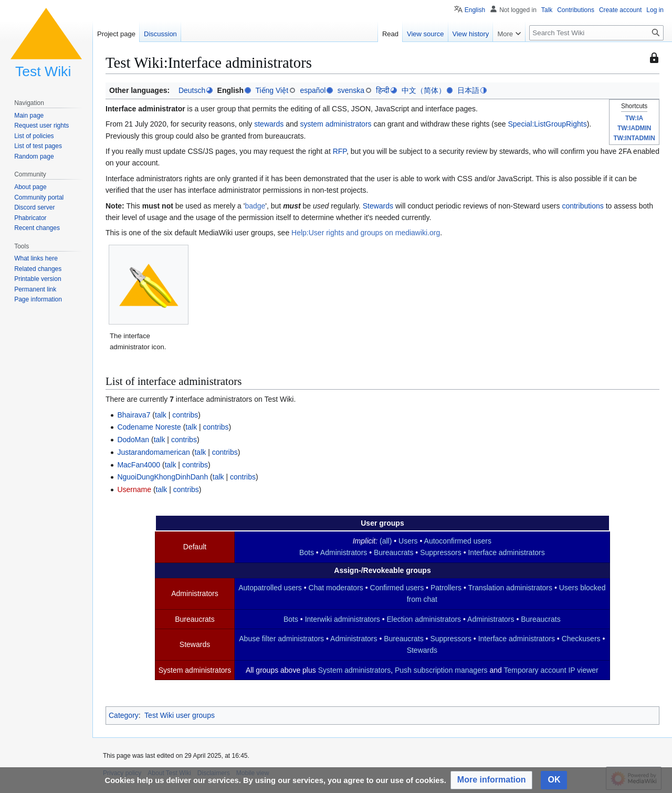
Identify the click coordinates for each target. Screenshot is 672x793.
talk (161, 415)
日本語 (468, 90)
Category (124, 715)
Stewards (378, 206)
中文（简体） (424, 90)
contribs (185, 415)
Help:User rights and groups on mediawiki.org (366, 233)
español (313, 90)
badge (255, 206)
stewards (269, 124)
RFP (340, 151)
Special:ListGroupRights (547, 124)
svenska (351, 90)
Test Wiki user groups (180, 715)
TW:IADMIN (634, 128)
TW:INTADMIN (634, 138)
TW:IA (634, 118)
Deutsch (192, 90)
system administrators (335, 124)
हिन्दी (383, 90)
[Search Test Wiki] (596, 33)
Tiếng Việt (272, 90)
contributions (582, 206)
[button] (492, 780)
